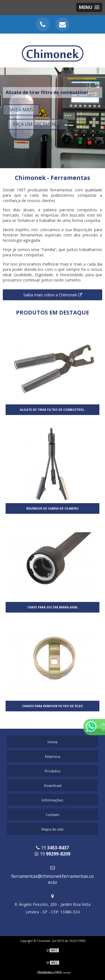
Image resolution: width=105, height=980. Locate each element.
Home (53, 742)
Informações (53, 800)
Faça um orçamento (38, 124)
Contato (53, 815)
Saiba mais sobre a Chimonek (53, 295)
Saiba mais (21, 110)
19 (53, 848)
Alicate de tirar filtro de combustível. (53, 410)
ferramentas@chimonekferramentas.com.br (53, 879)
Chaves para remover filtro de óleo (53, 706)
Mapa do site (53, 829)
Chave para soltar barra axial (53, 607)
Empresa (53, 756)
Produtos (53, 771)
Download (53, 786)
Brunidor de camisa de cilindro (53, 508)
